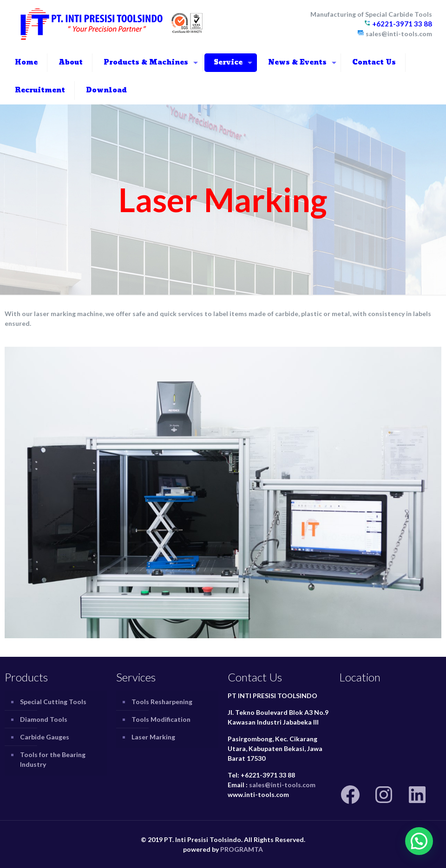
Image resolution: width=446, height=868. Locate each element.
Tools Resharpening (162, 702)
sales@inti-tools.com (282, 785)
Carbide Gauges (45, 737)
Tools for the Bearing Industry (53, 759)
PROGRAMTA (242, 849)
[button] (419, 841)
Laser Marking (153, 737)
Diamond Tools (44, 719)
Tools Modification (161, 719)
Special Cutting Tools (53, 702)
